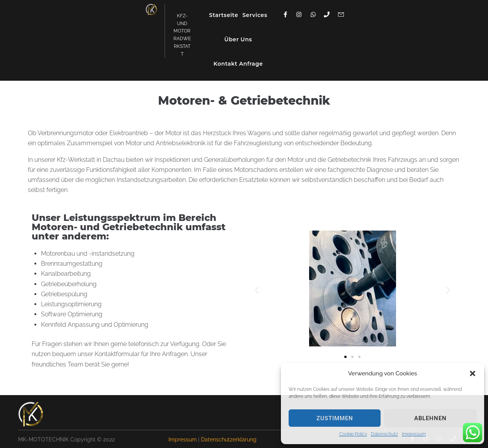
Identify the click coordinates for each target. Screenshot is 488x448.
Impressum (414, 434)
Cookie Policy (353, 434)
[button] (473, 373)
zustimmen (335, 418)
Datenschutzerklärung (229, 440)
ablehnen (430, 418)
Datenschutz (384, 434)
